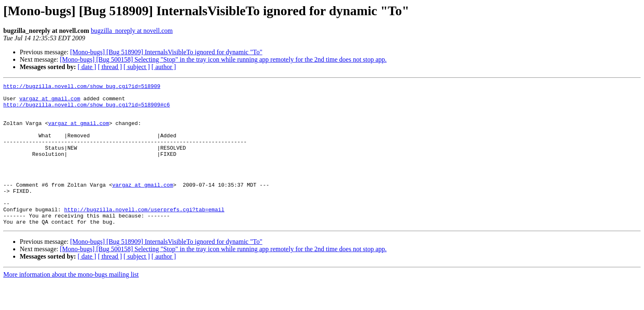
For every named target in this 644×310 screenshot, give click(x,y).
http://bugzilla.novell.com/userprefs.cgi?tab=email (144, 235)
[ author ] (164, 67)
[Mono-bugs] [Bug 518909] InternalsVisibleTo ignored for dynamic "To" (166, 52)
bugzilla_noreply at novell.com (132, 31)
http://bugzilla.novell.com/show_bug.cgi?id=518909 (82, 87)
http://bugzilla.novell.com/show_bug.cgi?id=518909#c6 (87, 109)
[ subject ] (137, 67)
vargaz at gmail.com (50, 102)
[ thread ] (110, 67)
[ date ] (87, 67)
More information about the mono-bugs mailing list (71, 303)
